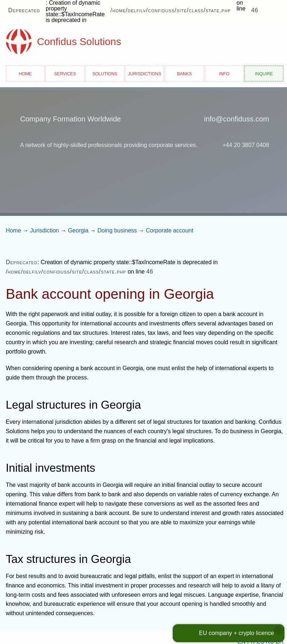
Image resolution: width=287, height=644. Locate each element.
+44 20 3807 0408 (246, 145)
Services (65, 73)
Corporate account (170, 230)
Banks (184, 73)
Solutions (105, 73)
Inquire (264, 73)
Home (25, 73)
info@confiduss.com (237, 119)
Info (224, 73)
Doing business (117, 230)
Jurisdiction (44, 230)
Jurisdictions (145, 73)
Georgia (78, 230)
